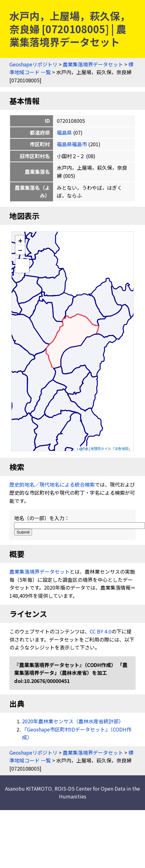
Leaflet (83, 448)
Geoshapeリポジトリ (33, 64)
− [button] (20, 250)
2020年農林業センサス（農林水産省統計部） (73, 721)
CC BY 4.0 (101, 631)
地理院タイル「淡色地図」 (111, 448)
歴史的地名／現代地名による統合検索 (52, 484)
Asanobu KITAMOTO (28, 788)
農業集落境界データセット (93, 64)
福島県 (64, 132)
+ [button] (20, 240)
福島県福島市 (72, 144)
